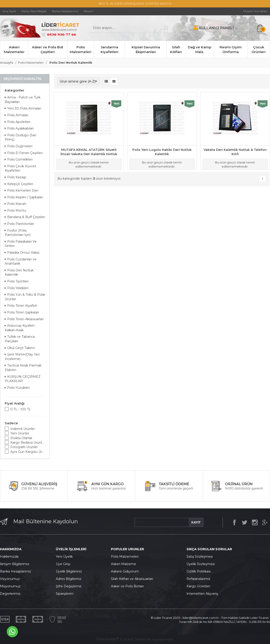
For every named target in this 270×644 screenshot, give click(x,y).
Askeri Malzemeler (14, 49)
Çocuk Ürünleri (259, 49)
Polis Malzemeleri (81, 49)
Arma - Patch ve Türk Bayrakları (23, 100)
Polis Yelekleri (17, 288)
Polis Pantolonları (19, 224)
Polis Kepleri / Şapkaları (24, 197)
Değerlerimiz (10, 594)
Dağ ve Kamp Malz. (200, 49)
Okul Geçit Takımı (20, 348)
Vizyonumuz (10, 579)
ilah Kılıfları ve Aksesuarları (133, 579)
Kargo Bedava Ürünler (28, 443)
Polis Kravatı (15, 204)
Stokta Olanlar (21, 438)
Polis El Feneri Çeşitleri (24, 153)
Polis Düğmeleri (19, 146)
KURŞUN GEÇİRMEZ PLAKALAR (23, 379)
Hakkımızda (9, 557)
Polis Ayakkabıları (19, 128)
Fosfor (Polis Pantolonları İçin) (18, 233)
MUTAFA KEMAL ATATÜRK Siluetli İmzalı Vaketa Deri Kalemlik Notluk (89, 152)
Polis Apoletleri (18, 122)
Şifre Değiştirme (69, 586)
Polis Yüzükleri (17, 388)
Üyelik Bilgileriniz (69, 571)
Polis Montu (15, 210)
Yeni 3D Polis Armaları (23, 108)
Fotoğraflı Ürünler (24, 447)
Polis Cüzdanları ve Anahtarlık (21, 262)
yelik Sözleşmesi (202, 564)
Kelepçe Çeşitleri (19, 184)
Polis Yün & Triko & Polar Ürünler (25, 297)
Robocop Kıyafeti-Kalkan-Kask (20, 328)
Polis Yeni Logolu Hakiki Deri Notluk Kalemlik (162, 152)
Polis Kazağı (15, 177)
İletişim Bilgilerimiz (15, 564)
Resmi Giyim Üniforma (231, 49)
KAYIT (196, 522)
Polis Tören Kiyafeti (21, 306)
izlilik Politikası (200, 571)
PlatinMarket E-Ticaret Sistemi (121, 639)
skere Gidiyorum (126, 571)
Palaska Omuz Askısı (22, 253)
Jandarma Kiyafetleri (109, 49)
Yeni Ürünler (20, 433)
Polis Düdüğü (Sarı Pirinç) (20, 137)
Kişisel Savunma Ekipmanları (146, 49)
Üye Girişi (63, 564)
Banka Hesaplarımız (16, 571)
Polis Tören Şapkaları (22, 312)
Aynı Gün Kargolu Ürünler (28, 452)
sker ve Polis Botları (128, 586)
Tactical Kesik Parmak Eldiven (23, 368)
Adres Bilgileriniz (69, 579)
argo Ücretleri (199, 586)
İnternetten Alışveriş (202, 594)
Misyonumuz (10, 586)
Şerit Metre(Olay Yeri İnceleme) (22, 357)
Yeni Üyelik (64, 557)
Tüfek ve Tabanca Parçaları (20, 339)
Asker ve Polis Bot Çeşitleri (48, 49)
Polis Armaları (17, 115)
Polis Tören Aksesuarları (24, 319)
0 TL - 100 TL (21, 409)
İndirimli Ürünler (23, 429)
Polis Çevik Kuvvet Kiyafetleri (20, 168)
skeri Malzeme (125, 564)
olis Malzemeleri (126, 557)
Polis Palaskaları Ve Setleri (21, 244)
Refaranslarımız (198, 579)
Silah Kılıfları (176, 49)
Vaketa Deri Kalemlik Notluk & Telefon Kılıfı (235, 152)
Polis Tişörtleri (17, 281)
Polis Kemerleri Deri (21, 190)
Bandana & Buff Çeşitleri (25, 217)
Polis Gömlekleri (19, 159)
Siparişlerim (65, 594)
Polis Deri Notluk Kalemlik (19, 273)
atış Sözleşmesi (201, 557)
